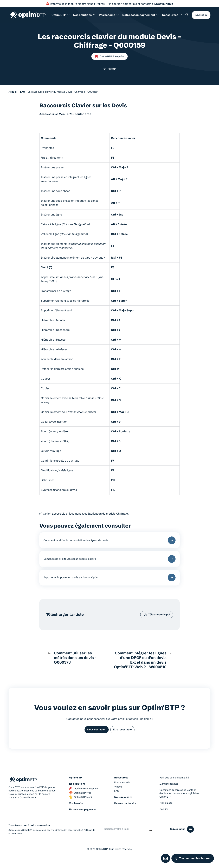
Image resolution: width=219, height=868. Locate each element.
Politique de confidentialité (174, 786)
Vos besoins (76, 812)
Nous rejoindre (123, 806)
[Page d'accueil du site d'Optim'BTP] (28, 17)
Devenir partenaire (125, 812)
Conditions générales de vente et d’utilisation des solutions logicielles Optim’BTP (179, 802)
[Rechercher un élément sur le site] (187, 16)
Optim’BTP (75, 786)
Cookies (164, 818)
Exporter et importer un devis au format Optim (109, 583)
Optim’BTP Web (80, 802)
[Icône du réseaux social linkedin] (190, 838)
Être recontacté (124, 738)
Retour (110, 69)
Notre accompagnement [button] (144, 17)
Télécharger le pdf (155, 621)
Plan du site (166, 812)
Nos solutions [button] (92, 17)
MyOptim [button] (201, 17)
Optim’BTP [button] (70, 17)
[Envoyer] (151, 838)
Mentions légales (169, 793)
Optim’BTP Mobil (81, 806)
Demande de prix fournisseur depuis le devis (109, 562)
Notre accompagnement (83, 818)
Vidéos (118, 796)
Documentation (123, 791)
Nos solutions (77, 793)
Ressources (173, 17)
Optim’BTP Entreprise (109, 56)
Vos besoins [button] (114, 17)
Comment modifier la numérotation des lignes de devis (109, 541)
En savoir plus (164, 4)
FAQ (117, 800)
